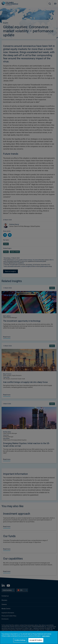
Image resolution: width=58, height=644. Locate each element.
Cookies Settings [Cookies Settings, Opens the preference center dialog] (20, 640)
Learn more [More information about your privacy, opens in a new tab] (46, 636)
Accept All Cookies (36, 640)
